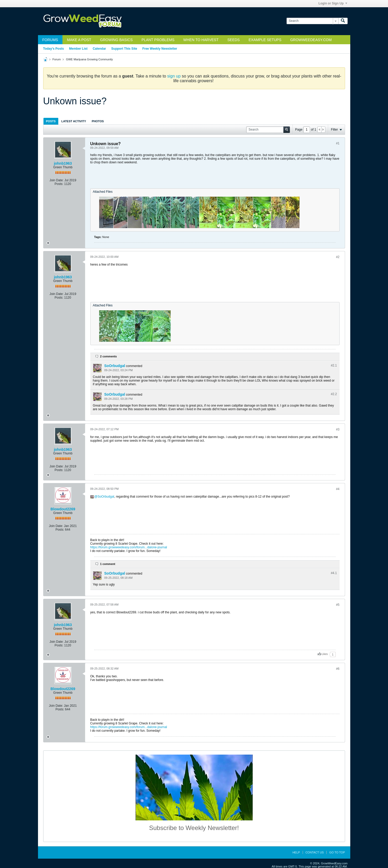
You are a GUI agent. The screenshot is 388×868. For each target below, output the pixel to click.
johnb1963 (63, 163)
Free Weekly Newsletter (160, 49)
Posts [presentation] (51, 121)
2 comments (109, 356)
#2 (338, 257)
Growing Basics (116, 40)
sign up (174, 76)
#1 (338, 143)
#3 (338, 429)
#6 (338, 669)
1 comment (108, 564)
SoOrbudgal (115, 366)
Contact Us (315, 852)
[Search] (312, 21)
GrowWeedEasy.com (311, 40)
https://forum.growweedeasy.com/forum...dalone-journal (129, 547)
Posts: (59, 184)
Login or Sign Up (333, 3)
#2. (334, 365)
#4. (334, 573)
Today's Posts (54, 49)
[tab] (51, 121)
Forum (57, 59)
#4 (338, 489)
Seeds (234, 40)
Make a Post (79, 40)
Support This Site (124, 49)
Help (296, 852)
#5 (338, 605)
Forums (50, 40)
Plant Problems (158, 40)
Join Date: (56, 180)
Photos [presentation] (98, 121)
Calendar (99, 49)
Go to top (337, 852)
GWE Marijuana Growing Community (89, 59)
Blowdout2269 (63, 509)
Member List (78, 49)
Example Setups (265, 40)
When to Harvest (201, 40)
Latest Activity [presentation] (74, 121)
